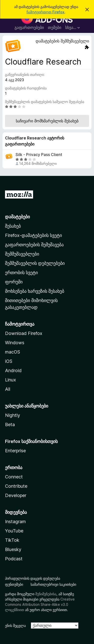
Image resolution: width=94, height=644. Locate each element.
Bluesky (13, 549)
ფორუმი (14, 282)
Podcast (14, 559)
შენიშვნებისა (46, 594)
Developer (16, 495)
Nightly (13, 415)
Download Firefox (24, 333)
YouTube (14, 531)
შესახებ (13, 226)
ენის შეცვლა (15, 626)
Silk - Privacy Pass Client (39, 155)
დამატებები (17, 217)
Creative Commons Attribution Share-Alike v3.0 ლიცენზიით (40, 604)
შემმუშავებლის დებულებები (35, 263)
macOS (13, 352)
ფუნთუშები (14, 584)
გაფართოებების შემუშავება (34, 245)
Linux (11, 380)
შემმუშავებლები (22, 254)
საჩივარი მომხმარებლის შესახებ (47, 121)
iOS (9, 361)
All (8, 389)
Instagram (15, 522)
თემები (55, 27)
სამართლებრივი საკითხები (53, 584)
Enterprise (15, 451)
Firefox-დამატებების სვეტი (33, 235)
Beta (10, 425)
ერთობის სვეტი (21, 273)
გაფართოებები (29, 27)
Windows (15, 343)
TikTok (12, 540)
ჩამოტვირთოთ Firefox (45, 12)
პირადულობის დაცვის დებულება (33, 578)
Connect (14, 477)
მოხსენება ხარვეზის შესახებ (35, 291)
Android (13, 370)
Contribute (16, 486)
